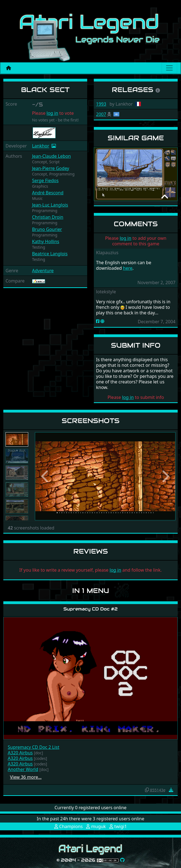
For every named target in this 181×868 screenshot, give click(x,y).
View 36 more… (26, 777)
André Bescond (48, 193)
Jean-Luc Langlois (50, 205)
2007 (101, 114)
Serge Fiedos (45, 180)
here (128, 268)
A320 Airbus (20, 753)
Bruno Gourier (47, 229)
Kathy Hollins (46, 241)
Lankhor (41, 146)
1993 (101, 104)
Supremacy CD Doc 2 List (33, 747)
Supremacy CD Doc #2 (91, 609)
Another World (23, 769)
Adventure (43, 271)
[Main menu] (169, 68)
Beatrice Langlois (50, 254)
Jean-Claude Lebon (51, 156)
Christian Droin (48, 217)
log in (52, 113)
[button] (45, 476)
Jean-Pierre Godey (51, 168)
